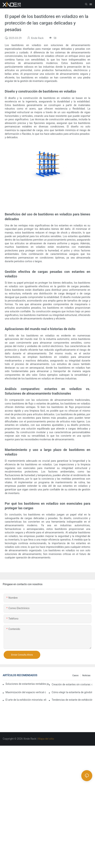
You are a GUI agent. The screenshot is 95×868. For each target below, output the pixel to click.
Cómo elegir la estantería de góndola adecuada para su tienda (72, 692)
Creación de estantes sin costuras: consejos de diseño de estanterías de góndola (72, 684)
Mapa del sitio (46, 739)
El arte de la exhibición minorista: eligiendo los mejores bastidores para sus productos (26, 700)
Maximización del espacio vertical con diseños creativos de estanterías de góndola (26, 692)
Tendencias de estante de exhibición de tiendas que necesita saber (72, 700)
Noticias (86, 675)
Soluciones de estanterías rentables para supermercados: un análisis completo (27, 684)
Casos (75, 675)
